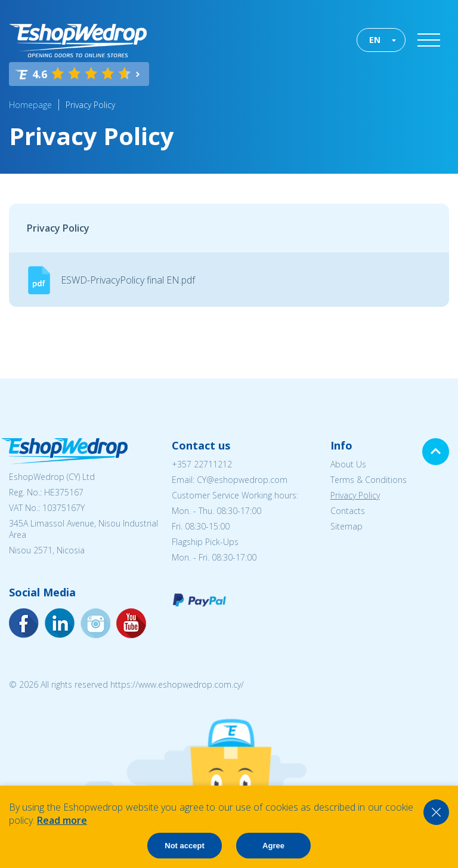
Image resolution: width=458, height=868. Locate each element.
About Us (348, 464)
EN (375, 40)
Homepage (30, 105)
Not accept (184, 846)
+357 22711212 (202, 464)
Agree (273, 846)
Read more (62, 820)
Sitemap (346, 526)
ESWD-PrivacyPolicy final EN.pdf (128, 280)
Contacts (348, 511)
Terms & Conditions (369, 480)
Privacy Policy (90, 105)
